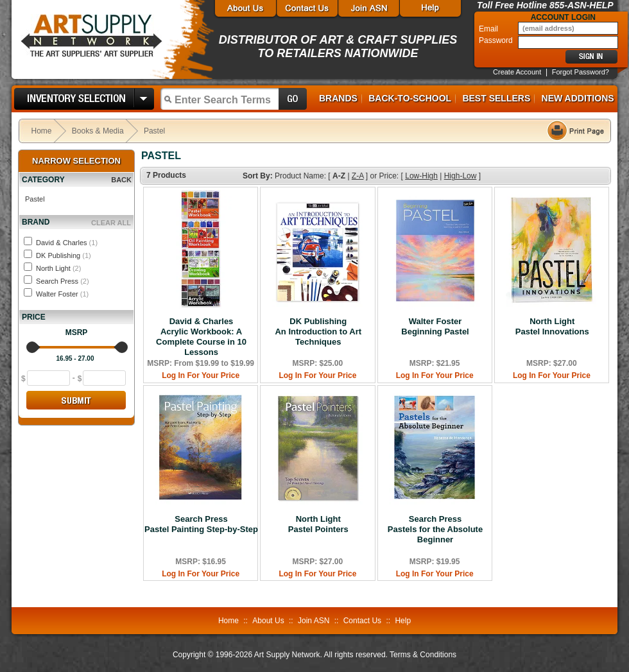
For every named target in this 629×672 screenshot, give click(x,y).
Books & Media (98, 131)
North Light (58, 268)
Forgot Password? (581, 72)
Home (42, 131)
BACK (121, 180)
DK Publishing (64, 255)
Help (403, 621)
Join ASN (314, 621)
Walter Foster (62, 294)
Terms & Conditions (423, 655)
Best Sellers (496, 98)
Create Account (517, 72)
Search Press (63, 281)
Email (489, 29)
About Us (268, 621)
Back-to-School (410, 98)
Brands (338, 98)
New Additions (578, 98)
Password (497, 40)
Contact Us (362, 621)
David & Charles (67, 243)
